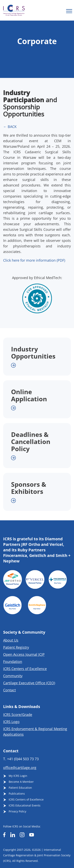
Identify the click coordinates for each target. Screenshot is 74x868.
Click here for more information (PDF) (34, 260)
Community (13, 676)
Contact (9, 690)
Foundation (13, 662)
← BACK (10, 127)
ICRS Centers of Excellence (25, 669)
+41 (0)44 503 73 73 (23, 759)
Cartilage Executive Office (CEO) (29, 683)
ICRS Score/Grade (18, 715)
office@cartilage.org (20, 768)
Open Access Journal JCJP (24, 654)
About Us (11, 640)
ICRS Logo (11, 722)
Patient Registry (16, 647)
